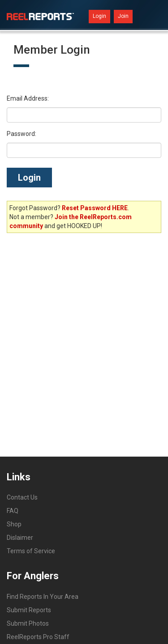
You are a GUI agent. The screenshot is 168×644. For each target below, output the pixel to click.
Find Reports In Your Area (43, 597)
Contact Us (22, 497)
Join (123, 16)
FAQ (13, 511)
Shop (14, 524)
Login (99, 16)
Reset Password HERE (95, 208)
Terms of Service (31, 551)
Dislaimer (20, 538)
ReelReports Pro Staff (38, 637)
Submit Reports (29, 610)
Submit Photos (28, 623)
